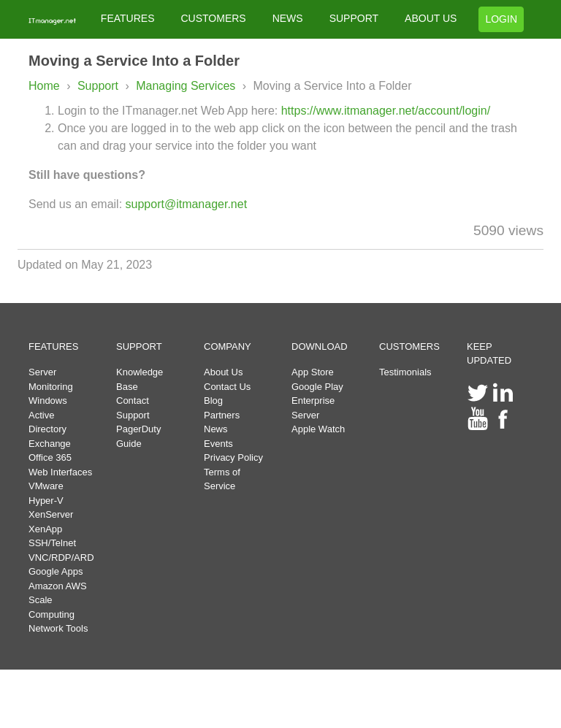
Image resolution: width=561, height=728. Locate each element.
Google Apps (56, 571)
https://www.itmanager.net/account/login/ (386, 111)
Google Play (317, 387)
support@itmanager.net (187, 204)
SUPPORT (354, 18)
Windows (48, 401)
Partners (222, 415)
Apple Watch (318, 429)
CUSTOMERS (213, 18)
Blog (213, 401)
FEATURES (128, 18)
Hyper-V (46, 501)
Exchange (50, 444)
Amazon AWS (58, 586)
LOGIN (501, 19)
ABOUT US (431, 18)
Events (218, 444)
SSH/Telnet (52, 543)
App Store (313, 372)
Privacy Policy (233, 457)
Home (44, 86)
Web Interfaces (60, 472)
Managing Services (187, 86)
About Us (223, 372)
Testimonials (405, 372)
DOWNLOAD (320, 346)
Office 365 (50, 457)
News (216, 429)
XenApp (45, 529)
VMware (46, 486)
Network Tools (58, 628)
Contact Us (227, 387)
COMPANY (228, 346)
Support (98, 86)
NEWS (288, 18)
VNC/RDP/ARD (61, 558)
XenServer (51, 514)
